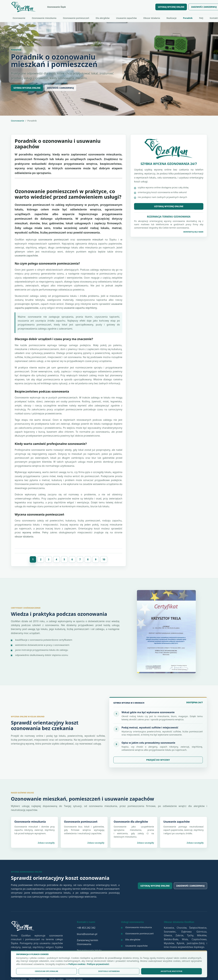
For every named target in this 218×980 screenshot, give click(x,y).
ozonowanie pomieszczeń (54, 240)
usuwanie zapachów (26, 256)
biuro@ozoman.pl (87, 934)
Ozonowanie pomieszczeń (76, 18)
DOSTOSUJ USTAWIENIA (109, 971)
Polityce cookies (77, 964)
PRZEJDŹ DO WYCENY (158, 760)
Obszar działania (152, 18)
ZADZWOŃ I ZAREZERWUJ (60, 88)
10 (104, 559)
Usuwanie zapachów (126, 18)
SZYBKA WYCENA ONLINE (27, 88)
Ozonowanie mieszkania (44, 18)
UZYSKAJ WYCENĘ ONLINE (171, 7)
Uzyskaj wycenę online (169, 206)
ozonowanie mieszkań (90, 240)
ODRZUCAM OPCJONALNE (46, 971)
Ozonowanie (19, 18)
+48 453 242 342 (86, 928)
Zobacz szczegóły (46, 843)
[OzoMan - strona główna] (81, 7)
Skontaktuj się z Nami (193, 232)
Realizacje (172, 18)
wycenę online (31, 532)
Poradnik (188, 18)
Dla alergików (103, 18)
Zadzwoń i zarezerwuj (190, 886)
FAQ (201, 18)
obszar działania (24, 537)
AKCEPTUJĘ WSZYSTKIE (172, 971)
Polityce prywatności (98, 964)
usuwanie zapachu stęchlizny (80, 308)
